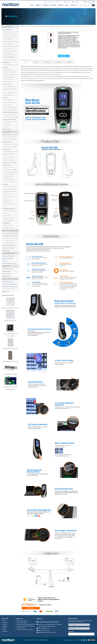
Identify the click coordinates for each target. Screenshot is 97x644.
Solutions (4, 626)
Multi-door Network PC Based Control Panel (26, 624)
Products (29, 27)
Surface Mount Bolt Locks (9, 79)
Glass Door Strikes (7, 105)
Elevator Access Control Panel (8, 248)
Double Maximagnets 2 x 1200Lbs (10, 51)
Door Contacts (7, 127)
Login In (68, 2)
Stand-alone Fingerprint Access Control (11, 144)
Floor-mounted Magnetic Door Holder (11, 117)
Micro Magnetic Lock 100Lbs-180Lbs (11, 32)
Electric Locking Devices (7, 27)
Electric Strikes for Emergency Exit (11, 110)
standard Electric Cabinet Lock (10, 86)
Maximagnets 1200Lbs (8, 49)
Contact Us (5, 631)
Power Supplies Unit (6, 223)
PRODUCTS (46, 5)
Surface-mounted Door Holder (10, 114)
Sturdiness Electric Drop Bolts (10, 72)
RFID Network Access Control (10, 160)
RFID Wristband (7, 201)
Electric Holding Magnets (7, 30)
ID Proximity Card (7, 194)
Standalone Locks (6, 266)
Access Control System (7, 132)
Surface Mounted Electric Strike (10, 107)
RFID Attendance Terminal (9, 289)
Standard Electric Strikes (8, 100)
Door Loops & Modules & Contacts (9, 119)
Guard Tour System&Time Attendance (10, 279)
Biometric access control (7, 142)
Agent (4, 630)
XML (73, 640)
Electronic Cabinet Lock (7, 84)
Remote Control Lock (6, 274)
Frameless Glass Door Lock (8, 269)
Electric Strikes (5, 98)
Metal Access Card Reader (9, 167)
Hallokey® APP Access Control (10, 137)
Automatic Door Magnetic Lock (10, 60)
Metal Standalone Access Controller (11, 151)
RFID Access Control (6, 149)
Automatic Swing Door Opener (8, 256)
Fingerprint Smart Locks (7, 276)
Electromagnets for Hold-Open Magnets (10, 112)
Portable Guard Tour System (8, 282)
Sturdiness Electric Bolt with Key (10, 74)
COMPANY (38, 5)
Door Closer (5, 261)
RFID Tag (6, 199)
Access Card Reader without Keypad (11, 172)
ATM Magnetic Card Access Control (9, 163)
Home (4, 621)
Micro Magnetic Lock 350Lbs (9, 34)
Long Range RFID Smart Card (10, 192)
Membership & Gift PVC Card (10, 204)
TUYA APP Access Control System (11, 139)
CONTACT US (74, 5)
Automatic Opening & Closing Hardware (25, 626)
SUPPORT (61, 5)
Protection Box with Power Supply (9, 246)
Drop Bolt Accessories (8, 82)
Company (4, 623)
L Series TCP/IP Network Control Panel (10, 236)
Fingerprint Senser (6, 291)
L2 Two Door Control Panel (9, 241)
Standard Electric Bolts (8, 70)
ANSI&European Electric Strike (10, 102)
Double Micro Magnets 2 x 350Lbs (10, 37)
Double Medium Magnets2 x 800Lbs (11, 46)
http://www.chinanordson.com (49, 632)
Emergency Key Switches (9, 218)
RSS (68, 640)
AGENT (67, 5)
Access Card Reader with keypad (10, 170)
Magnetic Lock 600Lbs (8, 39)
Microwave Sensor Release (7, 258)
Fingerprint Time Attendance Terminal (10, 284)
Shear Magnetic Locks (7, 63)
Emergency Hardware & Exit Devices (9, 263)
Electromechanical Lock (7, 129)
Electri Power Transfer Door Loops (10, 122)
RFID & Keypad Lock (7, 271)
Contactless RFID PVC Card (9, 196)
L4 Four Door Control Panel (9, 243)
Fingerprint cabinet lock (8, 95)
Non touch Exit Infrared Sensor (10, 211)
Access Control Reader (7, 165)
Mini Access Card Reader (9, 175)
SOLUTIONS (53, 5)
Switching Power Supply (8, 228)
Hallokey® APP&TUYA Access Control (10, 135)
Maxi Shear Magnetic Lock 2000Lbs (11, 65)
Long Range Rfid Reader (9, 177)
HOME (32, 5)
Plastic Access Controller (9, 158)
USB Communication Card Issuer (10, 179)
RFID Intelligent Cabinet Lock (10, 93)
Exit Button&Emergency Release (9, 209)
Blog (71, 640)
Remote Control (7, 216)
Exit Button (6, 213)
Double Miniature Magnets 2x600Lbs (11, 42)
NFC (5, 206)
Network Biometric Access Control (10, 147)
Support (4, 628)
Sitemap (65, 640)
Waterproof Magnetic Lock (9, 54)
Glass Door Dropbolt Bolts (9, 77)
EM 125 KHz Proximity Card (9, 187)
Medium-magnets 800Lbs (9, 44)
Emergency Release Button (9, 220)
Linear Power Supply (8, 225)
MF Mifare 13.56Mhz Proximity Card (11, 189)
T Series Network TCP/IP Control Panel (10, 234)
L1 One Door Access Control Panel (11, 238)
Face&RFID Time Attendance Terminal (10, 287)
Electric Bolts (5, 67)
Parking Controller (6, 250)
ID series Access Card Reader (9, 182)
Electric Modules (7, 124)
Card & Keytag (5, 184)
